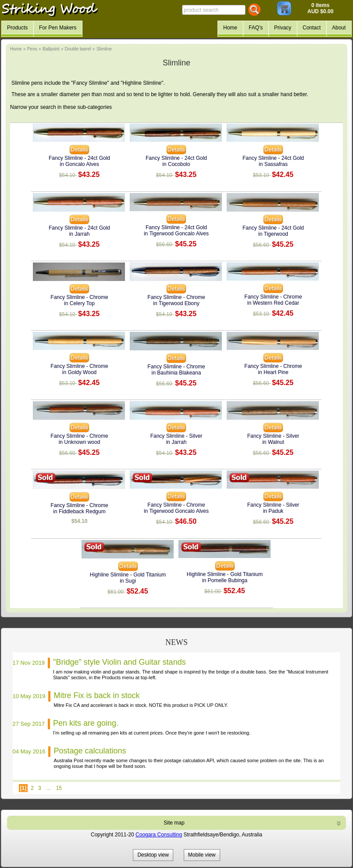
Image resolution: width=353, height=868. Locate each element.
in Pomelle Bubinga (225, 580)
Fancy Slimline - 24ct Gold (79, 158)
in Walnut (273, 442)
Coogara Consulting (159, 835)
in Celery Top (79, 303)
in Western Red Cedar (273, 303)
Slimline (104, 49)
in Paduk (273, 511)
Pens (32, 49)
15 (59, 788)
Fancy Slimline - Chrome (79, 297)
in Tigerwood (273, 234)
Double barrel (78, 49)
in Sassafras (273, 164)
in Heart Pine (273, 372)
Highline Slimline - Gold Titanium (128, 575)
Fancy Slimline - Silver (176, 436)
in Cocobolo (176, 164)
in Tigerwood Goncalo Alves (176, 234)
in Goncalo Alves (79, 164)
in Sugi (128, 581)
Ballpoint (51, 49)
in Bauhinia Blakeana (176, 373)
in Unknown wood (80, 442)
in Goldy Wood (80, 372)
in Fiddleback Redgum (79, 511)
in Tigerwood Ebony (176, 303)
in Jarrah (80, 234)
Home (16, 49)
